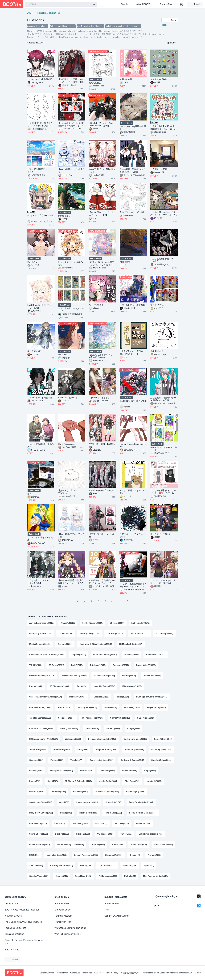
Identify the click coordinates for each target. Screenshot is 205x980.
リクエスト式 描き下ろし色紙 (40, 539)
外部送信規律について (130, 973)
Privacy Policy (112, 973)
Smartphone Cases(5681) (61, 771)
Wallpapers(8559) (73, 739)
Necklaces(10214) (66, 718)
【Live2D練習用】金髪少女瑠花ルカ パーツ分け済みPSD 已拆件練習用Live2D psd (71, 582)
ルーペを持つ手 (96, 305)
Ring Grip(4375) (132, 781)
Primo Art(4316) (36, 792)
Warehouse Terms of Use (81, 973)
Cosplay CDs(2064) (38, 823)
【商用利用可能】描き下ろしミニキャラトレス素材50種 (40, 124)
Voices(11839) (111, 707)
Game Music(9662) (146, 718)
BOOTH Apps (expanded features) (22, 910)
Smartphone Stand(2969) (41, 802)
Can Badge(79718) (115, 634)
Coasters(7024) (36, 760)
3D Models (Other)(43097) (131, 644)
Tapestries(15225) (101, 697)
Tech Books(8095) (37, 750)
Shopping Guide (62, 910)
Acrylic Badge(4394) (108, 781)
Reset (164, 25)
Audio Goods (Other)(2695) (141, 802)
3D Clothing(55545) (164, 634)
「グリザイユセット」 (99, 398)
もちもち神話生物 (159, 79)
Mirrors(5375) (86, 771)
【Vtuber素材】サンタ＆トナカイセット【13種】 (102, 214)
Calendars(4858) (107, 771)
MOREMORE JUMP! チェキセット (164, 449)
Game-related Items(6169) (101, 760)
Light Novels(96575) (141, 623)
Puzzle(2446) (66, 813)
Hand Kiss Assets (66, 444)
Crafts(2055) (60, 823)
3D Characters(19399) (60, 686)
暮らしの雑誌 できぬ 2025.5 (133, 492)
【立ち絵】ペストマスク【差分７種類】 (39, 582)
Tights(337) (149, 866)
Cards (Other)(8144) (163, 739)
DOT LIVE (32, 262)
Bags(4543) (53, 781)
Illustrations (54, 13)
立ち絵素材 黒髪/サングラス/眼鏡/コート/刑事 (133, 171)
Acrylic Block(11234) (156, 707)
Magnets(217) (62, 876)
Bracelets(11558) (132, 707)
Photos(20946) (36, 686)
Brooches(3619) (80, 792)
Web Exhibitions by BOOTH (68, 934)
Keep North (125, 262)
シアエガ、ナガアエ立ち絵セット (132, 535)
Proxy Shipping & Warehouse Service (23, 922)
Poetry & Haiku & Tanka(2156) (143, 813)
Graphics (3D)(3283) (135, 792)
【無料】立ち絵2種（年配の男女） (41, 445)
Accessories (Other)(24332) (74, 676)
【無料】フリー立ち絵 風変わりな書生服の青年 (163, 582)
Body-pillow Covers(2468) (41, 813)
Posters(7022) (57, 760)
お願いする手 (126, 79)
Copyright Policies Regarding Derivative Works (24, 942)
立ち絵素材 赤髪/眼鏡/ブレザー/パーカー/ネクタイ (102, 582)
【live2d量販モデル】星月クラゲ (71, 171)
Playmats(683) (154, 855)
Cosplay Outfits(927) (163, 844)
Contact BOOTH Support (117, 916)
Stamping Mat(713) (114, 855)
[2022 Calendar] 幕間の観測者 (133, 128)
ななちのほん (95, 83)
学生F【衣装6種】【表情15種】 (102, 445)
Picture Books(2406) (88, 813)
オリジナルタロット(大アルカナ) (71, 310)
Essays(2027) (101, 823)
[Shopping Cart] (181, 4)
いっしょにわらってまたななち (71, 263)
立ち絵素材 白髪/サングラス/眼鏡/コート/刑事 (163, 399)
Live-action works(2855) (87, 802)
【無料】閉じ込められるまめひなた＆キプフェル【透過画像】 (163, 214)
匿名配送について (13, 916)
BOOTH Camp (12, 950)
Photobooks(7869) (61, 750)
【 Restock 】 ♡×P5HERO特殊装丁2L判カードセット (71, 124)
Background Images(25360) (42, 676)
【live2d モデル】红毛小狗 (40, 79)
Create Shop (166, 4)
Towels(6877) (76, 760)
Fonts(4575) (35, 781)
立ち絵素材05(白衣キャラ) (101, 490)
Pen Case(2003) (122, 823)
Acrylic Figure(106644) (92, 623)
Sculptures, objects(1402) (150, 834)
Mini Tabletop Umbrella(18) (155, 876)
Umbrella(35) (130, 876)
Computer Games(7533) (106, 750)
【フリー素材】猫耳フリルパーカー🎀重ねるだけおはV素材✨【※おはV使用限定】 (164, 492)
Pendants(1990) (143, 823)
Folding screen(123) (108, 876)
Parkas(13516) (122, 697)
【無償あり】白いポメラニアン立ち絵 (71, 492)
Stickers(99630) (117, 623)
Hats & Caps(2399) (113, 813)
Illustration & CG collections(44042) (96, 644)
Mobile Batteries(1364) (39, 844)
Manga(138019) (68, 623)
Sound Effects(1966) (39, 834)
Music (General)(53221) (40, 644)
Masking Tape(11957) (87, 707)
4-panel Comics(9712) (120, 718)
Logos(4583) (150, 771)
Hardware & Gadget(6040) (132, 760)
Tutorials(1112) (98, 844)
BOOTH (31, 13)
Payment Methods (64, 916)
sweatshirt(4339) (154, 781)
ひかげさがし (64, 216)
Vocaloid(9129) (113, 728)
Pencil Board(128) (83, 876)
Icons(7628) (82, 750)
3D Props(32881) (56, 665)
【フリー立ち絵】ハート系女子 (101, 535)
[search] (94, 4)
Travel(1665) (126, 834)
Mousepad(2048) (80, 823)
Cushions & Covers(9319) (41, 728)
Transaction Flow (63, 922)
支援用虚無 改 (157, 351)
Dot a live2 (63, 355)
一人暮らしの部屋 (159, 169)
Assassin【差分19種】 (69, 398)
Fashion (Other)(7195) (161, 750)
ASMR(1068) (118, 844)
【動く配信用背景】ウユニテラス (40, 171)
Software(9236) (92, 728)
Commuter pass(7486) (134, 750)
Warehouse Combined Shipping (70, 928)
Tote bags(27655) (98, 665)
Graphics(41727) (78, 655)
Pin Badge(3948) (58, 792)
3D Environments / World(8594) (43, 739)
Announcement (112, 904)
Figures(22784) (129, 676)
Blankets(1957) (62, 834)
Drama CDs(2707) (113, 802)
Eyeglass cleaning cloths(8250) (102, 739)
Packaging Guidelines (15, 928)
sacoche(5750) (36, 771)
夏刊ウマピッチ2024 (160, 534)
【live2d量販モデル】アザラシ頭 (71, 535)
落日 (29, 494)
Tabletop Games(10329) (40, 718)
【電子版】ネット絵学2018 (132, 305)
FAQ (107, 910)
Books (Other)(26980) (146, 665)
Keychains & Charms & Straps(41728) (46, 655)
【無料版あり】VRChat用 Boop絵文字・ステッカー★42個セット (164, 128)
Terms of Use (62, 973)
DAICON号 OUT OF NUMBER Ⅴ (133, 402)
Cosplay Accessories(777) (86, 855)
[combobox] (61, 4)
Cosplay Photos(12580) (40, 707)
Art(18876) (82, 686)
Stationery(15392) (77, 697)
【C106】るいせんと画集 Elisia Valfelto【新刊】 (102, 124)
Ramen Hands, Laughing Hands (133, 445)
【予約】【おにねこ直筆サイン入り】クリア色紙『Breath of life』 (102, 263)
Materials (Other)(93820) (40, 634)
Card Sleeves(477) (107, 866)
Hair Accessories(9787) (92, 718)
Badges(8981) (133, 728)
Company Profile (47, 973)
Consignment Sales (14, 934)
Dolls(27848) (77, 665)
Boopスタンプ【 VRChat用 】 (40, 217)
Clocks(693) (135, 855)
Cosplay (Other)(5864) (161, 760)
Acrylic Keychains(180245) (41, 623)
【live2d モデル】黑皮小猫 (40, 398)
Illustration (42, 13)
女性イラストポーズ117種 (132, 212)
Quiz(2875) (64, 802)
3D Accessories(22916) (104, 676)
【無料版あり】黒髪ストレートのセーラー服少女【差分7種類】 (71, 81)
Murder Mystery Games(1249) (70, 844)
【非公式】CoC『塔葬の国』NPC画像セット (131, 353)
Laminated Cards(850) (56, 855)
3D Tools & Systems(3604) (107, 792)
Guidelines (99, 973)
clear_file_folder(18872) (104, 686)
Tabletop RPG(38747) (156, 655)
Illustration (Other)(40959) (105, 655)
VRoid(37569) (35, 665)
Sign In (124, 4)
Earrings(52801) (65, 644)
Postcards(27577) (121, 665)
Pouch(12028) (64, 707)
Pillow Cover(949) (139, 844)
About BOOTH (144, 4)
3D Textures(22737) (152, 676)
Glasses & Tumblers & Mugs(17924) (46, 697)
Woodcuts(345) (130, 866)
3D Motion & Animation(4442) (78, 781)
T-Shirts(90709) (66, 634)
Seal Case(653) (36, 866)
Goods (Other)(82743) (90, 634)
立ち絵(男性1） (158, 305)
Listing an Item (12, 904)
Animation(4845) (129, 771)
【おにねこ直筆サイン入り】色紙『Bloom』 (100, 356)
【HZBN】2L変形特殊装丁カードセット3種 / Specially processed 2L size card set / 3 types (133, 585)
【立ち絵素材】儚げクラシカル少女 (163, 260)
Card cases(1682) (105, 834)
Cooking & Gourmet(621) (62, 866)
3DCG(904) (34, 855)
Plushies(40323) (131, 655)
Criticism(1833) (83, 834)
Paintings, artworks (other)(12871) (152, 697)
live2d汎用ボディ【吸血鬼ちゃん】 (102, 171)
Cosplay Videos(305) (39, 876)
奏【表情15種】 (35, 351)
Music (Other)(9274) (69, 728)
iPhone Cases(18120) (132, 686)
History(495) (86, 866)
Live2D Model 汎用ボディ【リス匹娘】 (39, 306)
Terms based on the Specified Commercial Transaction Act (167, 973)
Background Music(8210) (135, 739)
